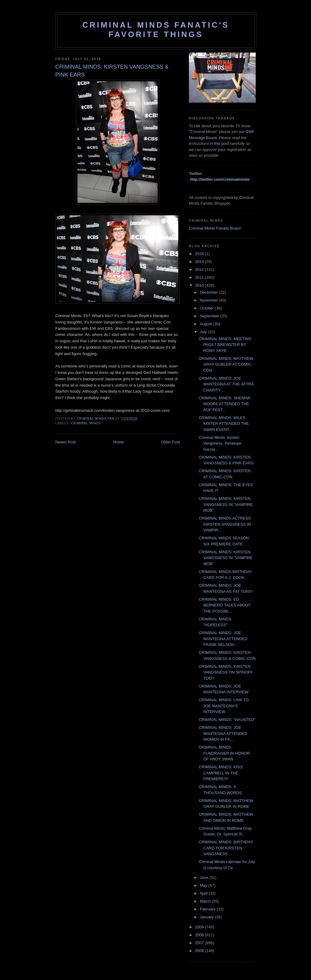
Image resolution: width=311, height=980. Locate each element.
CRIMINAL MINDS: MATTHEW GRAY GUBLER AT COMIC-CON (226, 364)
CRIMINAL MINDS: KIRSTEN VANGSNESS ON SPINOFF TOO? (226, 672)
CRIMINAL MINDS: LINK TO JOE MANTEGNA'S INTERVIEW (224, 706)
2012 (200, 270)
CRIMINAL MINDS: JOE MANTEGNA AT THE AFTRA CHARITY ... (226, 384)
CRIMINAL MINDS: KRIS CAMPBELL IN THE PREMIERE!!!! (221, 773)
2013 (200, 262)
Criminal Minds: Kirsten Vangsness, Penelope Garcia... (220, 443)
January (207, 917)
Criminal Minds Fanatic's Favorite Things (156, 30)
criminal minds (86, 423)
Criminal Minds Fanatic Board (215, 228)
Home (119, 442)
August (207, 324)
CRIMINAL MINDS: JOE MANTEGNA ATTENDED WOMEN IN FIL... (223, 733)
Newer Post (65, 442)
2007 (200, 943)
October (207, 308)
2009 (200, 927)
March (206, 901)
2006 (200, 951)
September (210, 316)
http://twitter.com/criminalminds (220, 179)
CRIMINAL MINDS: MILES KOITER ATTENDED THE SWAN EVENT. (224, 424)
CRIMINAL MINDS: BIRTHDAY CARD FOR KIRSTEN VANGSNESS (226, 848)
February (208, 909)
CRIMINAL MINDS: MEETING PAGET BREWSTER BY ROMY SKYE (225, 345)
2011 (200, 277)
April (204, 893)
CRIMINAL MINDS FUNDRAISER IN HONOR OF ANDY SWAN (224, 753)
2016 (200, 254)
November (210, 300)
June (205, 878)
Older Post (171, 442)
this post (221, 143)
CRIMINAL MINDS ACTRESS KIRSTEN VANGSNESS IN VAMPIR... (225, 524)
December (210, 292)
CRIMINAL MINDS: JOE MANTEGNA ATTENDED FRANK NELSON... (223, 639)
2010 (200, 285)
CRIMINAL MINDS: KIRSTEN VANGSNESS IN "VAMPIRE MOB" (226, 504)
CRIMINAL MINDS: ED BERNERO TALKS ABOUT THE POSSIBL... (224, 605)
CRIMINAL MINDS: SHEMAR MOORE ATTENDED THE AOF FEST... (224, 404)
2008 (200, 935)
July (204, 332)
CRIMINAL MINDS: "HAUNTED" (227, 720)
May (204, 885)
